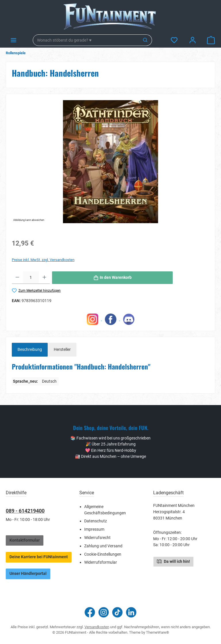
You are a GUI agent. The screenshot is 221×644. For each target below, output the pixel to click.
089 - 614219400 (25, 511)
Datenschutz (96, 521)
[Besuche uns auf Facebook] (90, 612)
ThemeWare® (157, 632)
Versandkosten (97, 627)
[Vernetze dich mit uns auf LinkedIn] (131, 612)
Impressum (94, 529)
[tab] (30, 350)
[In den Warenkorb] (112, 278)
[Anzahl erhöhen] (44, 278)
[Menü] (14, 40)
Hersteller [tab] (62, 350)
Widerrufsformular (101, 562)
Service (87, 493)
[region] (110, 162)
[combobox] (86, 40)
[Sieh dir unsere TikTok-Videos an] (117, 612)
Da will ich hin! (173, 561)
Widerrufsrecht (97, 538)
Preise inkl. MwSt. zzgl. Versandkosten (43, 260)
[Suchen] (146, 40)
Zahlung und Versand (103, 546)
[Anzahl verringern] (17, 278)
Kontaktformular (25, 540)
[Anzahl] (31, 278)
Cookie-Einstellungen (103, 554)
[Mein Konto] (193, 40)
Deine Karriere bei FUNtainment (39, 557)
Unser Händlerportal (28, 574)
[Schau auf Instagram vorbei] (104, 612)
